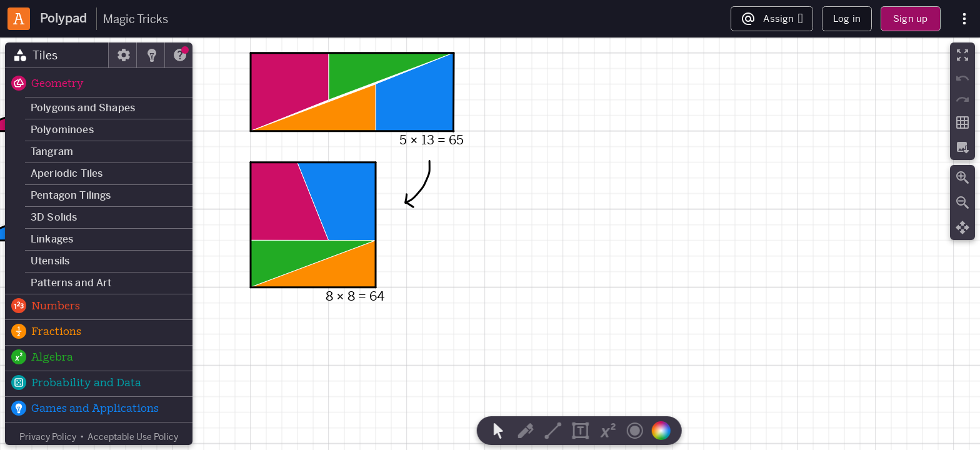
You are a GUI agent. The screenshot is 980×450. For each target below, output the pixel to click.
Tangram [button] (52, 152)
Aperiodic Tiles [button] (67, 173)
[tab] (57, 55)
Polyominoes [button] (62, 130)
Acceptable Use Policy (133, 437)
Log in (847, 18)
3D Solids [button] (54, 217)
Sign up (910, 18)
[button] (99, 84)
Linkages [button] (52, 239)
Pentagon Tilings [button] (71, 195)
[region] (490, 244)
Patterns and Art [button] (71, 283)
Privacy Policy (48, 437)
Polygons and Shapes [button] (83, 108)
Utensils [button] (50, 261)
